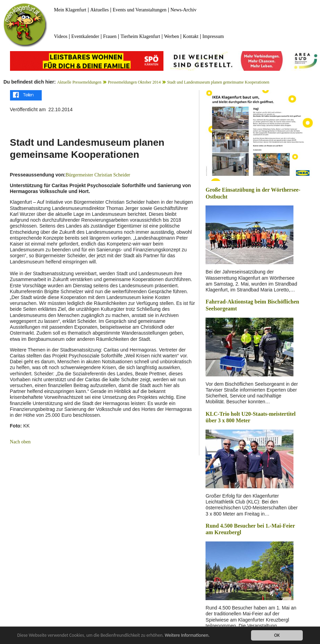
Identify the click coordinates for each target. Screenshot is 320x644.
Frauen (110, 36)
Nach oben (20, 442)
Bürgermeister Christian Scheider (98, 175)
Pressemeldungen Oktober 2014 (134, 82)
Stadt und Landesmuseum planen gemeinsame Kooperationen (218, 82)
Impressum (213, 36)
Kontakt (191, 36)
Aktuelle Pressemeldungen (79, 82)
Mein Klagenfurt (70, 10)
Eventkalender (85, 36)
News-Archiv (183, 10)
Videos (61, 36)
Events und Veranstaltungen (140, 10)
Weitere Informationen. (187, 636)
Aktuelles (100, 10)
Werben (172, 36)
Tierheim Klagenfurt (140, 36)
